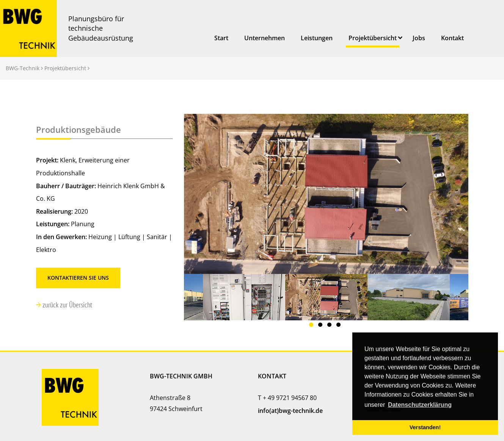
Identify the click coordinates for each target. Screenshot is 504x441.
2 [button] (322, 326)
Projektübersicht (373, 38)
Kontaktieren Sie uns (78, 278)
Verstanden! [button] (425, 427)
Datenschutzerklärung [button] (420, 405)
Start (221, 38)
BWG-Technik (23, 68)
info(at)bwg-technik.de (290, 411)
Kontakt (452, 38)
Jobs (419, 38)
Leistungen (317, 38)
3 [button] (331, 326)
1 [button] (312, 326)
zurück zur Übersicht (67, 305)
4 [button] (340, 326)
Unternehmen (265, 38)
